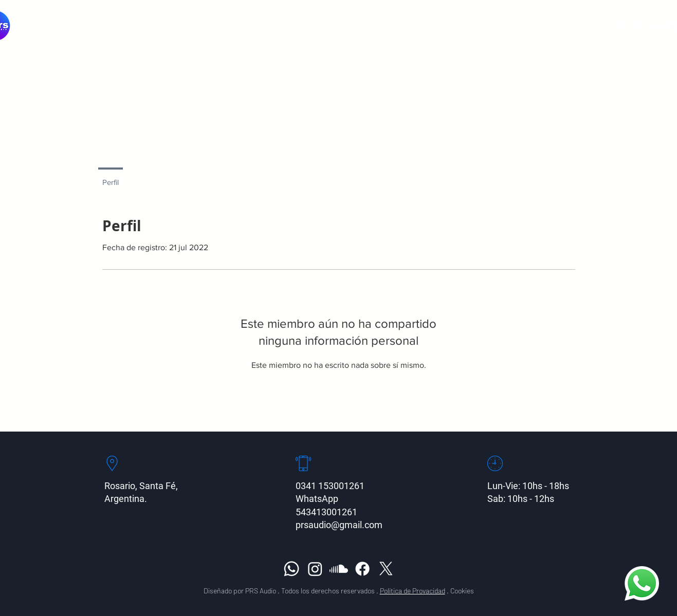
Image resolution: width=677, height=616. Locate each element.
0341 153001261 (330, 486)
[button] (381, 26)
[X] (386, 569)
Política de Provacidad (413, 591)
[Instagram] (639, 25)
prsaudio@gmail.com (339, 525)
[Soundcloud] (657, 25)
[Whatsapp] (621, 25)
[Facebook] (362, 569)
